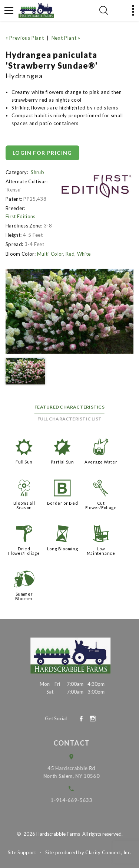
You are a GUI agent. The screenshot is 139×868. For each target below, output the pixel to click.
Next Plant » (66, 38)
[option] (69, 311)
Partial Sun (62, 462)
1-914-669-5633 (77, 800)
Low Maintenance (101, 551)
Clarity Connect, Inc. (108, 852)
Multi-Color (50, 254)
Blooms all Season (24, 505)
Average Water (101, 462)
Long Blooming (62, 549)
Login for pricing (42, 153)
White (84, 254)
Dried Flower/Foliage (24, 551)
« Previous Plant (25, 38)
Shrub (37, 172)
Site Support (22, 852)
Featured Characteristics (69, 407)
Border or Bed (62, 503)
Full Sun (24, 462)
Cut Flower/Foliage (101, 505)
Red (70, 254)
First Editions (21, 216)
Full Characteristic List (70, 419)
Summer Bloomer (24, 596)
